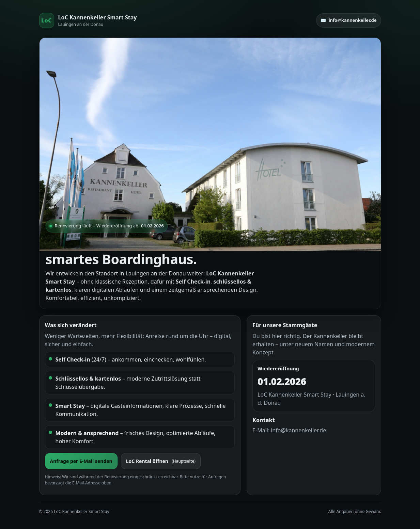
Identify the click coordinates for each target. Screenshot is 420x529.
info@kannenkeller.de (298, 430)
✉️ (349, 20)
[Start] (88, 20)
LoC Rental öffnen (161, 461)
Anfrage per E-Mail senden (81, 461)
